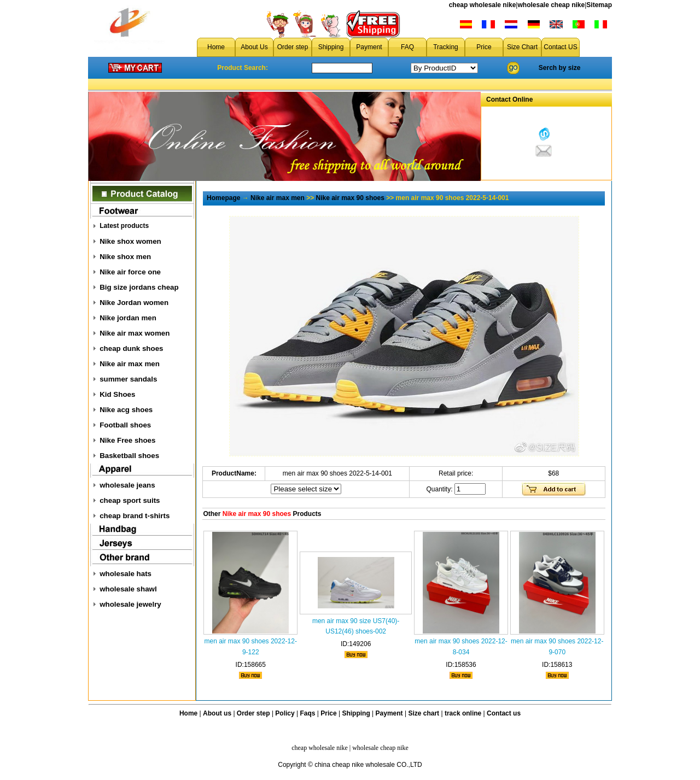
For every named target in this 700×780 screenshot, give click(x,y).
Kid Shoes (117, 394)
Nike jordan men (128, 318)
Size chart (424, 713)
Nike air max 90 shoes (350, 198)
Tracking (446, 47)
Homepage (223, 198)
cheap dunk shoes (131, 348)
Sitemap (599, 5)
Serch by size (560, 68)
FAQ (407, 47)
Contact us (504, 713)
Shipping (331, 47)
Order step (293, 47)
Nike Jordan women (134, 303)
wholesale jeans (127, 485)
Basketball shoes (129, 456)
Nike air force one (130, 272)
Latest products (124, 226)
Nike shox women (130, 241)
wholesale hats (126, 574)
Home (216, 47)
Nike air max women (135, 333)
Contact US (560, 47)
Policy (285, 713)
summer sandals (128, 379)
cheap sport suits (130, 500)
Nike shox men (125, 257)
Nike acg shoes (126, 410)
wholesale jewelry (130, 604)
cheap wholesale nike (483, 5)
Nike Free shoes (127, 440)
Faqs (308, 713)
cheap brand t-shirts (135, 516)
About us (217, 713)
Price (484, 47)
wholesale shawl (128, 589)
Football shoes (125, 425)
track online (463, 713)
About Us (254, 47)
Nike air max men (130, 364)
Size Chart (522, 47)
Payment (369, 47)
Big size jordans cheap (139, 287)
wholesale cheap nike (551, 5)
